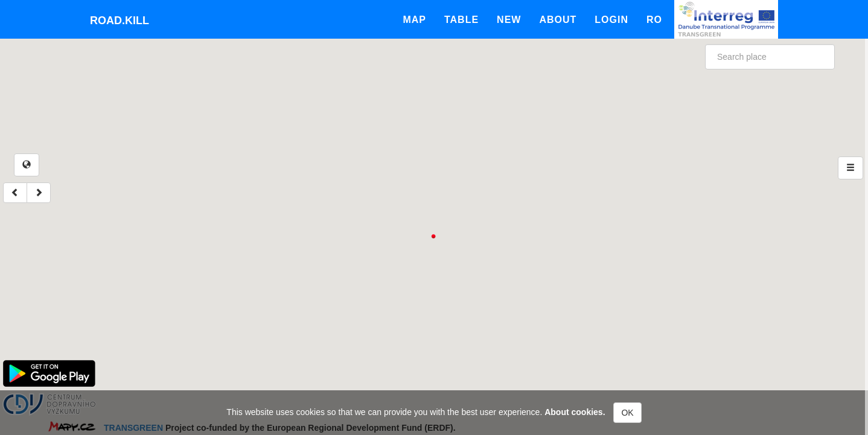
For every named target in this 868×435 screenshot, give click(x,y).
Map (414, 20)
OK (627, 413)
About (558, 20)
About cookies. (575, 412)
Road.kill (120, 21)
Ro (654, 20)
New (509, 20)
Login (611, 20)
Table (461, 20)
